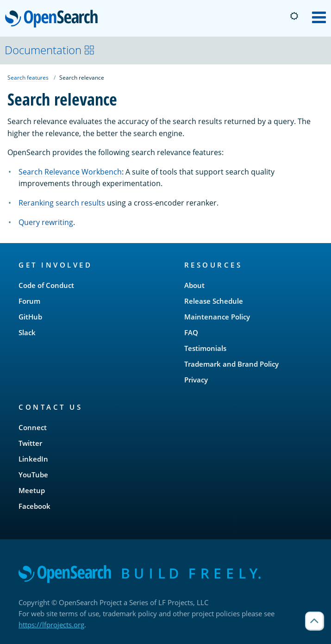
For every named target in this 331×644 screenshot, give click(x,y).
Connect (33, 427)
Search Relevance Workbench (70, 172)
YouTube (33, 475)
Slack (27, 332)
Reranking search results (62, 203)
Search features (28, 78)
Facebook (34, 506)
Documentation (50, 50)
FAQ (191, 332)
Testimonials (205, 348)
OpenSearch (54, 19)
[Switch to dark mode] (294, 16)
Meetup (32, 490)
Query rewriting (46, 222)
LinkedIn (33, 459)
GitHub (30, 317)
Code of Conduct (46, 285)
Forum (29, 301)
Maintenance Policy (217, 317)
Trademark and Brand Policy (231, 364)
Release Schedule (214, 301)
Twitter (30, 443)
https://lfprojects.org (51, 625)
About (194, 285)
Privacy (196, 380)
